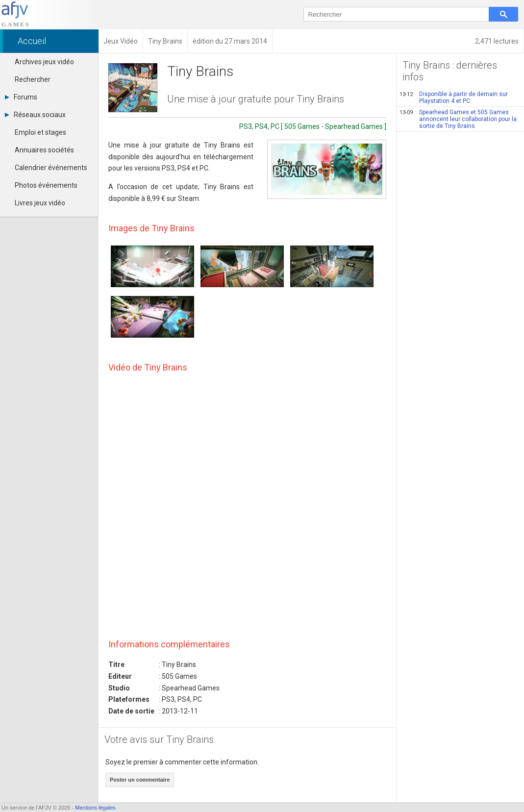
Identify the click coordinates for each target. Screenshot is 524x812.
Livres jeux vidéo (40, 203)
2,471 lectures (497, 41)
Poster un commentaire (140, 780)
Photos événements (46, 185)
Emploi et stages (40, 132)
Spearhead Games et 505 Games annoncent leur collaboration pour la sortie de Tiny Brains (458, 119)
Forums (21, 97)
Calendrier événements (51, 168)
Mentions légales (95, 808)
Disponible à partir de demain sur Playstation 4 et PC (454, 98)
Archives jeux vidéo (44, 62)
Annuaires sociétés (44, 150)
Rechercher (33, 79)
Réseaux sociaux (35, 115)
